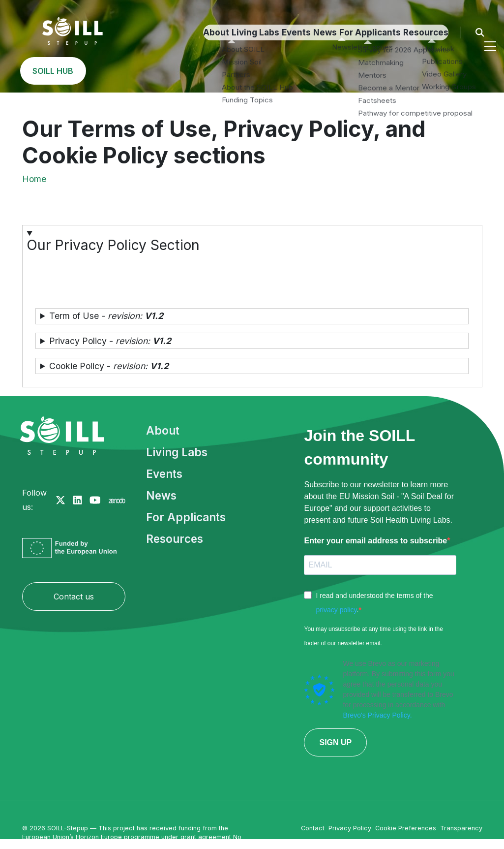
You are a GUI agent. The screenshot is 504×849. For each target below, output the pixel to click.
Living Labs (93, 71)
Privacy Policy (350, 828)
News (190, 71)
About (40, 71)
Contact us (74, 597)
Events (146, 71)
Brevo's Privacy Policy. (377, 715)
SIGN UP (335, 742)
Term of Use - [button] (106, 316)
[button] (252, 260)
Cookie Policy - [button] (109, 366)
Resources (313, 71)
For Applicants (247, 71)
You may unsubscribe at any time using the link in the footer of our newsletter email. (373, 636)
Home (34, 179)
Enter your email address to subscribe (375, 541)
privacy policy (336, 610)
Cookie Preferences (406, 828)
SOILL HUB (451, 71)
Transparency (461, 828)
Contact (313, 828)
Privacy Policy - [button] (110, 341)
